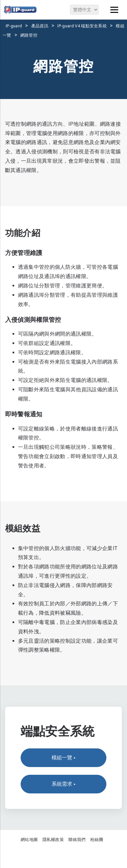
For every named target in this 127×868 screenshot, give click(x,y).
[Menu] (114, 10)
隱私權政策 (53, 840)
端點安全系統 (58, 731)
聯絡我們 (77, 840)
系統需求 (64, 784)
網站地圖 (29, 840)
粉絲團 (97, 840)
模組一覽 (64, 758)
